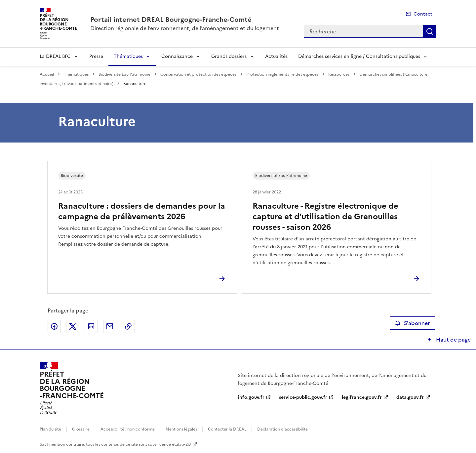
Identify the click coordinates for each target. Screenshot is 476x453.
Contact (423, 14)
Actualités (276, 56)
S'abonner (412, 323)
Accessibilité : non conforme (128, 429)
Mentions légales (181, 429)
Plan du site (50, 429)
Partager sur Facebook (54, 326)
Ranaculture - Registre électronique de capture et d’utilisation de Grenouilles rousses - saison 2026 (325, 217)
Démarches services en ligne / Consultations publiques (359, 56)
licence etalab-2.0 (174, 444)
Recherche (430, 31)
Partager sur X (73, 326)
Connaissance (177, 56)
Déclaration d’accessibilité (282, 429)
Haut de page (453, 340)
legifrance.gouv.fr (362, 397)
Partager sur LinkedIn (91, 326)
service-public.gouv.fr (303, 397)
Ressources (339, 74)
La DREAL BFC (55, 56)
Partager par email (110, 326)
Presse (96, 56)
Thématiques (128, 56)
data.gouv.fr (410, 397)
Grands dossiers (229, 56)
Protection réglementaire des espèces (282, 74)
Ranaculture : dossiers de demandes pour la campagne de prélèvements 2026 (142, 211)
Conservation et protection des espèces (198, 74)
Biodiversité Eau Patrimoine (124, 74)
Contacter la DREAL (227, 429)
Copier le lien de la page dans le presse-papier (128, 326)
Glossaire (81, 429)
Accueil (47, 74)
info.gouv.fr (251, 397)
